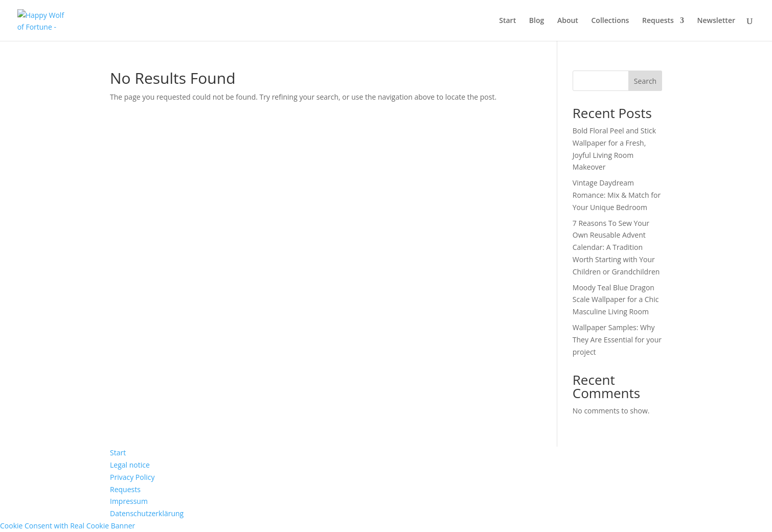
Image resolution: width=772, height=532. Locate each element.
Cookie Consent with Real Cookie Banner (67, 526)
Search (645, 81)
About (568, 21)
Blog (537, 21)
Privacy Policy (132, 477)
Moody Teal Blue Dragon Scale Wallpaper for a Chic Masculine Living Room (616, 300)
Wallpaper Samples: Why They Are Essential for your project (617, 340)
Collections (610, 21)
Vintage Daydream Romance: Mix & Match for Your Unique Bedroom (617, 195)
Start (507, 21)
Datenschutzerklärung (147, 513)
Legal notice (130, 465)
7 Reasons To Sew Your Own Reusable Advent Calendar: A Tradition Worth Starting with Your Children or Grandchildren (616, 247)
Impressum (129, 501)
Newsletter (716, 21)
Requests (658, 21)
